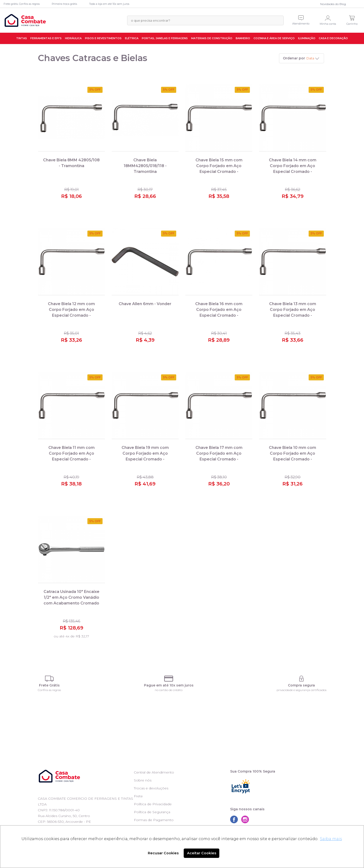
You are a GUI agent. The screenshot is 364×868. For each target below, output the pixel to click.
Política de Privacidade (153, 804)
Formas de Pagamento (154, 820)
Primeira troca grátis (64, 4)
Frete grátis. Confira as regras (22, 4)
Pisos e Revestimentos (103, 38)
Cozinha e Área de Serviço (274, 38)
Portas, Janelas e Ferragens (165, 38)
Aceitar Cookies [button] (202, 853)
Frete (138, 796)
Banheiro (243, 38)
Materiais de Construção (212, 38)
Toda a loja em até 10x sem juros (109, 4)
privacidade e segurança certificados (302, 690)
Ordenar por (294, 58)
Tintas (22, 38)
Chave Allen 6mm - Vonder (145, 304)
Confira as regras (49, 690)
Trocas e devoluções (151, 788)
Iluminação (307, 38)
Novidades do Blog (333, 4)
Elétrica (132, 38)
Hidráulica (73, 38)
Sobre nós (143, 780)
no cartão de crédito (169, 690)
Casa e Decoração (333, 38)
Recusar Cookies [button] (163, 853)
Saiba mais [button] (331, 839)
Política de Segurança (152, 812)
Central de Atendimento (154, 772)
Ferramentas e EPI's (46, 38)
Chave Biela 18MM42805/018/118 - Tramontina (145, 166)
